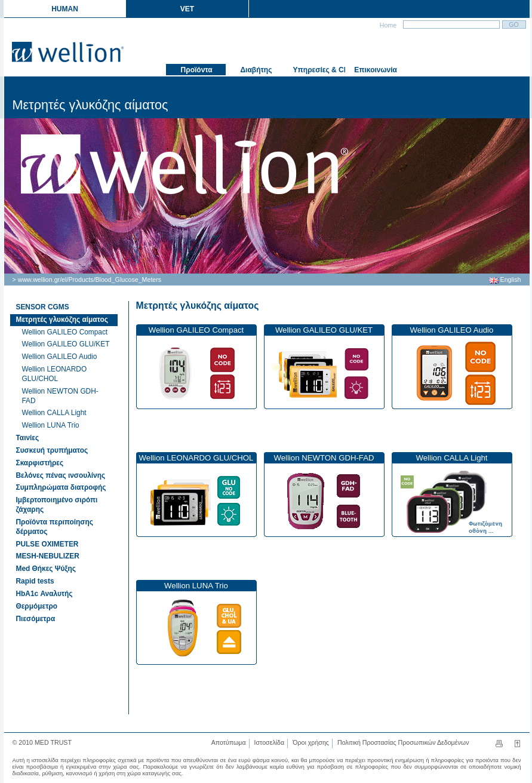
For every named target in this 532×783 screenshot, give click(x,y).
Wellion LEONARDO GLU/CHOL (55, 374)
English (505, 280)
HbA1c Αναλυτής (44, 594)
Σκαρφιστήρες (40, 463)
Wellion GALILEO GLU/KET (66, 344)
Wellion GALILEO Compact (65, 332)
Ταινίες (28, 438)
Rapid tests (35, 581)
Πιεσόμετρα (36, 619)
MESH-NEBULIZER (48, 556)
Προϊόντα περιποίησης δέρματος (55, 527)
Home (387, 25)
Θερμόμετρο (37, 606)
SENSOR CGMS (43, 307)
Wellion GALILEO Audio (60, 357)
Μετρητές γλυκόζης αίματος (198, 305)
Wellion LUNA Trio (51, 425)
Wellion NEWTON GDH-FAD (60, 396)
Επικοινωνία (375, 70)
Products (81, 280)
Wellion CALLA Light (54, 413)
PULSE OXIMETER (47, 544)
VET (187, 9)
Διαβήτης (256, 70)
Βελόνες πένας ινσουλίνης (61, 475)
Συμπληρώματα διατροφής (61, 487)
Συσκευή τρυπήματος (52, 450)
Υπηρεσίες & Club (318, 70)
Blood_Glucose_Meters (128, 280)
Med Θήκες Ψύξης (46, 569)
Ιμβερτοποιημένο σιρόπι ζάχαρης (57, 505)
